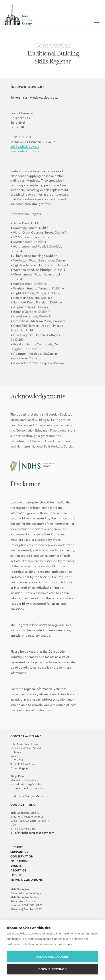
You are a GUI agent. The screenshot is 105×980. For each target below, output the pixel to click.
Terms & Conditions (26, 880)
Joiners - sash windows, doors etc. (34, 98)
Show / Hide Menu (97, 22)
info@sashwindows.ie (25, 147)
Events (16, 866)
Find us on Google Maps (27, 796)
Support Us (19, 852)
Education (19, 861)
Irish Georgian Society (19, 15)
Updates (17, 847)
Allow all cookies (52, 957)
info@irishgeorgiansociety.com (34, 833)
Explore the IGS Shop (24, 788)
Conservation (22, 856)
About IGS (18, 870)
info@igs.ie (21, 768)
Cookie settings (52, 969)
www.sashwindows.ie (25, 151)
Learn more (65, 944)
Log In (16, 875)
